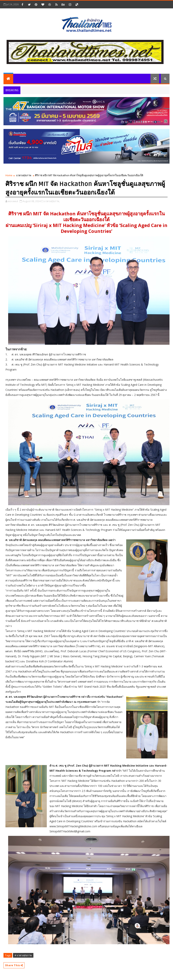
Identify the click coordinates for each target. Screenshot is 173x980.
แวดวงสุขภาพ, (52, 201)
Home (9, 175)
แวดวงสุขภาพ (24, 175)
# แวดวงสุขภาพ (23, 955)
